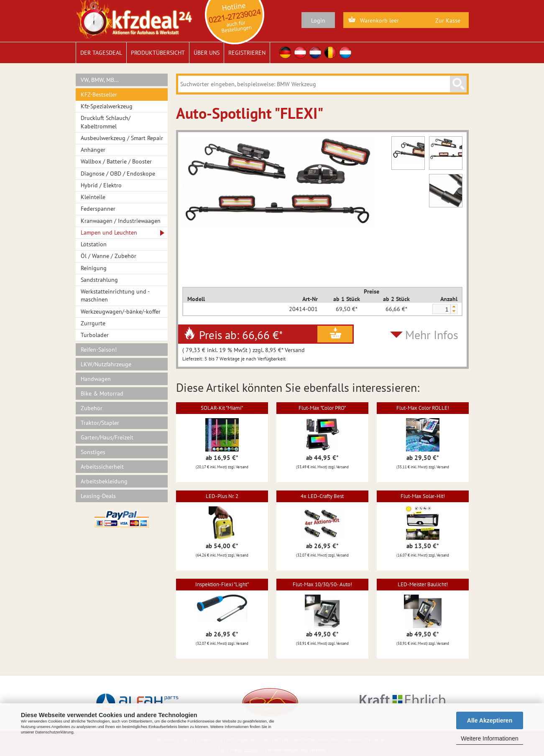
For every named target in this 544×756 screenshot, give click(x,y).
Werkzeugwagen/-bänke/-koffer (121, 312)
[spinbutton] (441, 309)
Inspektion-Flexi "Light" (222, 584)
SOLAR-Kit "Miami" (222, 408)
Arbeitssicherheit (102, 467)
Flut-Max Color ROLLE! (423, 408)
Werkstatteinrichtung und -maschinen (115, 295)
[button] (454, 307)
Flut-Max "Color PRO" (322, 408)
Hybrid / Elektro (101, 185)
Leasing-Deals (98, 496)
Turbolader (95, 335)
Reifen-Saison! (99, 350)
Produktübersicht (158, 53)
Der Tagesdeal (101, 53)
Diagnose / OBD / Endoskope (118, 174)
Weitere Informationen (489, 738)
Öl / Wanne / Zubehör (109, 256)
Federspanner (98, 209)
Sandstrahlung (99, 280)
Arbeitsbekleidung (104, 481)
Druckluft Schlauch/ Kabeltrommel (106, 122)
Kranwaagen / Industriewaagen (121, 221)
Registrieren (247, 53)
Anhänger (93, 150)
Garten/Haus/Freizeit (107, 437)
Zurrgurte (93, 323)
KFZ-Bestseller (99, 94)
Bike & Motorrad (102, 393)
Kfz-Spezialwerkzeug (107, 106)
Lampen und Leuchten (109, 232)
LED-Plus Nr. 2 (222, 496)
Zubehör (92, 408)
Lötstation (94, 244)
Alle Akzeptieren (490, 720)
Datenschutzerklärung (54, 732)
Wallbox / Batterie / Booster (116, 161)
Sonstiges (93, 452)
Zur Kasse (448, 20)
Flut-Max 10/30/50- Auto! (322, 584)
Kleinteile (93, 197)
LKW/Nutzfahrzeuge (106, 364)
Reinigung (94, 268)
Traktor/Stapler (100, 423)
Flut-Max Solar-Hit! (423, 496)
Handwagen (96, 379)
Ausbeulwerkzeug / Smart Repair (122, 138)
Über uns (207, 53)
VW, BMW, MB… (100, 80)
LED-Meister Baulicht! (423, 584)
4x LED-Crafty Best (322, 496)
